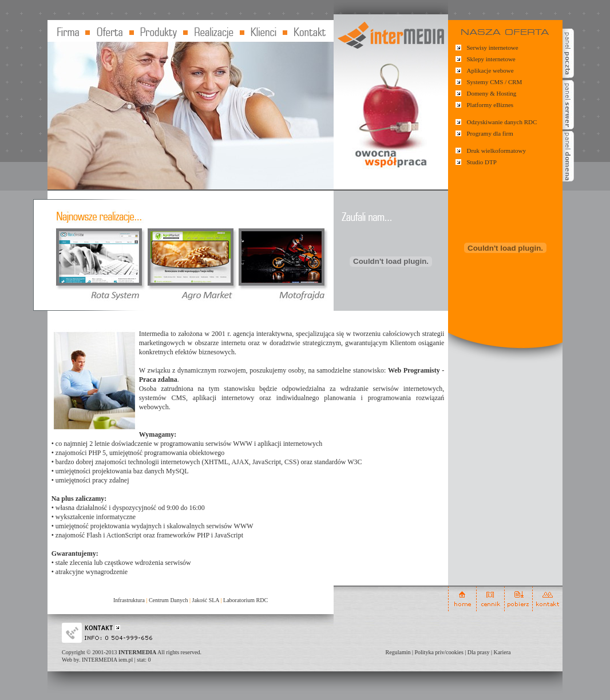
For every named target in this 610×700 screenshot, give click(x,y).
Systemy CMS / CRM (495, 82)
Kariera (502, 652)
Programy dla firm (490, 133)
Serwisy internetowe (493, 48)
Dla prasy (479, 652)
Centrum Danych (169, 600)
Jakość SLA (206, 600)
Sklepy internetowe (491, 59)
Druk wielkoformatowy (497, 151)
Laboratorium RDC (245, 600)
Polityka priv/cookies (439, 652)
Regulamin (398, 652)
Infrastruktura (129, 600)
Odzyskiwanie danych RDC (502, 122)
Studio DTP (482, 162)
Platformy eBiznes (490, 105)
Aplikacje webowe (490, 70)
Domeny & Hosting (492, 93)
